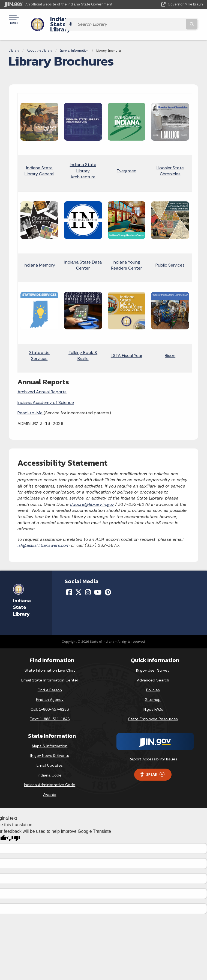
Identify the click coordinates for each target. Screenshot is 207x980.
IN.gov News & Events (50, 746)
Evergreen (127, 161)
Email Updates (50, 756)
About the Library (39, 41)
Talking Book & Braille (83, 346)
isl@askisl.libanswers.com (43, 536)
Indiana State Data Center (83, 256)
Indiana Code (50, 766)
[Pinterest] (108, 583)
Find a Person (50, 680)
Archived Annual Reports (42, 383)
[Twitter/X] (79, 583)
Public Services (170, 256)
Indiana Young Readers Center (126, 256)
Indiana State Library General (39, 161)
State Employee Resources (153, 710)
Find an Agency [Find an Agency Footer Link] (50, 690)
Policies (153, 680)
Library (14, 41)
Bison (170, 346)
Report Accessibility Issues (153, 750)
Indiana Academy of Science (46, 393)
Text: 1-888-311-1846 (50, 710)
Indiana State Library (74, 19)
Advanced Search (153, 671)
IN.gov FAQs (153, 700)
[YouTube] (98, 583)
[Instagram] (88, 583)
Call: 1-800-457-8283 (50, 700)
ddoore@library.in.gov (92, 495)
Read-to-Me (31, 404)
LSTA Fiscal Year (127, 346)
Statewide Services (39, 346)
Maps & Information (50, 737)
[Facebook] (69, 583)
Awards (50, 785)
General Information (74, 41)
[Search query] (174, 20)
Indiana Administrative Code (50, 775)
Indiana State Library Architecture (83, 161)
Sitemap (153, 690)
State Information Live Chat (50, 661)
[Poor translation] (13, 829)
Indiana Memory (39, 256)
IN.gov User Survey (153, 661)
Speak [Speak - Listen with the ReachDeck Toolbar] (152, 765)
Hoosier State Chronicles (170, 161)
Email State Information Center (50, 671)
